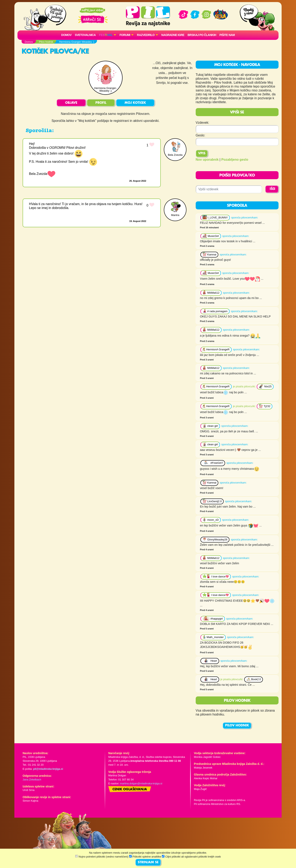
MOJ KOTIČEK (135, 103)
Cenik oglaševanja (130, 790)
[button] (108, 35)
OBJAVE (71, 103)
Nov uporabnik (207, 160)
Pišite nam (227, 35)
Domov (66, 35)
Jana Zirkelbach (32, 780)
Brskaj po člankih (202, 35)
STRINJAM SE (148, 862)
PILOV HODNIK (237, 726)
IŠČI (272, 189)
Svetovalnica (85, 35)
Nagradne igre (173, 35)
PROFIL (101, 103)
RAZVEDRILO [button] (146, 35)
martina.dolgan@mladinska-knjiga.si (141, 783)
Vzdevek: (202, 123)
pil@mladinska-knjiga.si (48, 769)
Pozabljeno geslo (235, 160)
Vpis (202, 154)
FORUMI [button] (125, 35)
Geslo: (200, 135)
